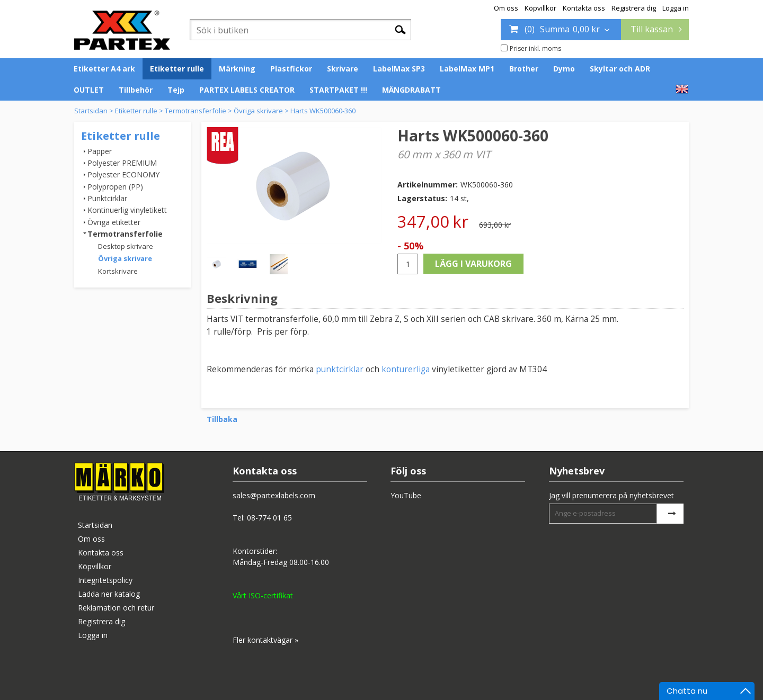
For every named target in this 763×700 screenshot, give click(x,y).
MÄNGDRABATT (411, 90)
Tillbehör (136, 90)
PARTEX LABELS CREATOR (247, 90)
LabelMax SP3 (399, 69)
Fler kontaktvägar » (265, 640)
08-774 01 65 (269, 518)
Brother (524, 69)
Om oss (506, 8)
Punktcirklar (107, 198)
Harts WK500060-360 (323, 111)
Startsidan (91, 111)
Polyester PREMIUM (122, 163)
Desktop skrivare (126, 246)
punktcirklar (340, 369)
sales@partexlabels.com (274, 495)
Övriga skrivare (258, 111)
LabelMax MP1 (467, 69)
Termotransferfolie (196, 111)
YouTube (406, 495)
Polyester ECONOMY (123, 174)
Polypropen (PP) (115, 187)
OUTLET (89, 90)
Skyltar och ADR (620, 69)
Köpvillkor (540, 8)
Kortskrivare (118, 271)
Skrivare (343, 69)
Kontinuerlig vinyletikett (127, 210)
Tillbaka (222, 419)
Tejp (176, 90)
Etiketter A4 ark (104, 69)
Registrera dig (634, 8)
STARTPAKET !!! (338, 90)
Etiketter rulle (177, 69)
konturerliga (407, 369)
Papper (100, 151)
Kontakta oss (584, 8)
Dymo (564, 69)
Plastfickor (291, 69)
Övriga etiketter (114, 222)
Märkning (237, 69)
